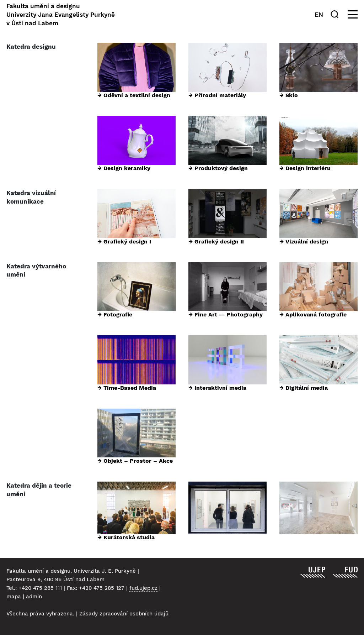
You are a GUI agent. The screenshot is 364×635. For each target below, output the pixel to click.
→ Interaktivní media (217, 388)
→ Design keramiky (124, 168)
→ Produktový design (218, 168)
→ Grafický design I (124, 242)
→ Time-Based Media (127, 388)
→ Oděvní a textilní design (134, 95)
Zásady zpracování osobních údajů (124, 614)
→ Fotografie (115, 314)
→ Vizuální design (304, 242)
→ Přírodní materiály (217, 95)
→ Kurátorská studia (126, 537)
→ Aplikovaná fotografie (313, 314)
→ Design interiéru (305, 168)
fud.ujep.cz (143, 588)
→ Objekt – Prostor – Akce (135, 461)
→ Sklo (289, 95)
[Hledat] (336, 14)
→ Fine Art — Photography (226, 314)
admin (34, 597)
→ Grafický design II (216, 242)
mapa (14, 597)
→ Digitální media (304, 388)
